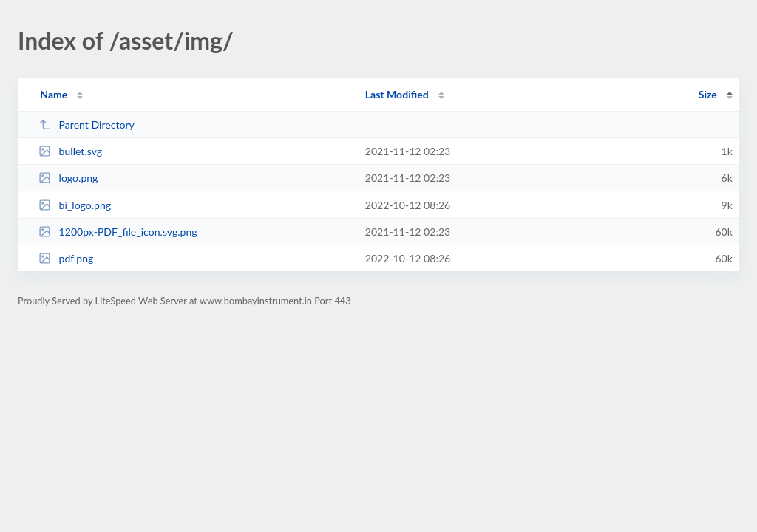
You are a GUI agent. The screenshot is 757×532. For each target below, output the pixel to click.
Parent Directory (86, 125)
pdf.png (66, 258)
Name (54, 94)
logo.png (68, 178)
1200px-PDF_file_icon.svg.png (118, 232)
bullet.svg (70, 151)
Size (708, 94)
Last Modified (397, 94)
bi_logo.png (75, 205)
